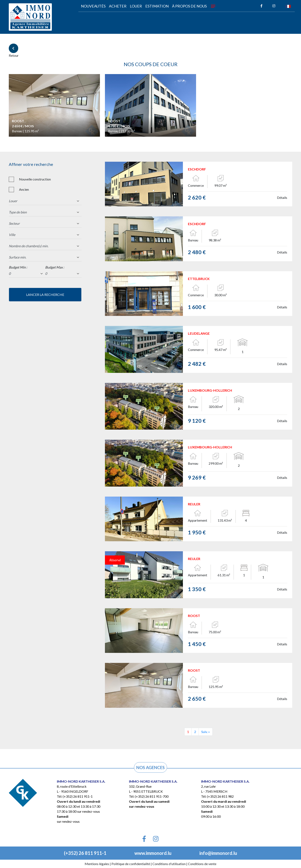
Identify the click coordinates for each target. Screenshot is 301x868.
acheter (118, 6)
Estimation (157, 6)
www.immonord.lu (153, 853)
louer (136, 6)
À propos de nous (189, 6)
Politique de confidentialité (131, 864)
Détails (282, 197)
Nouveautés (93, 6)
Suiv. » (206, 732)
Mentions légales (97, 864)
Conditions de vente (202, 864)
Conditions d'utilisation (169, 864)
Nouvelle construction (35, 179)
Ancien (24, 189)
